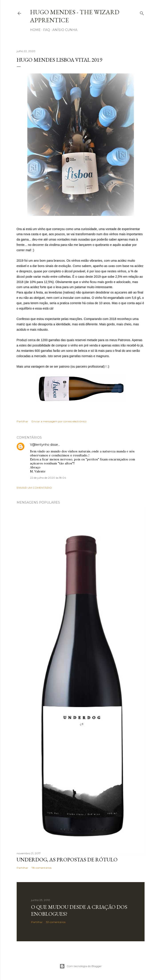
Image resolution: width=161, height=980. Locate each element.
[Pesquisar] (142, 12)
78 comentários (42, 868)
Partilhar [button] (22, 421)
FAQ (47, 30)
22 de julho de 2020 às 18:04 (48, 478)
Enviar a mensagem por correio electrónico (59, 421)
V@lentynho (40, 445)
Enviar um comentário (34, 488)
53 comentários (56, 922)
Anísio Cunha (65, 30)
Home (35, 30)
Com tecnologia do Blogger (81, 966)
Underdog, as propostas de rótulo (67, 860)
